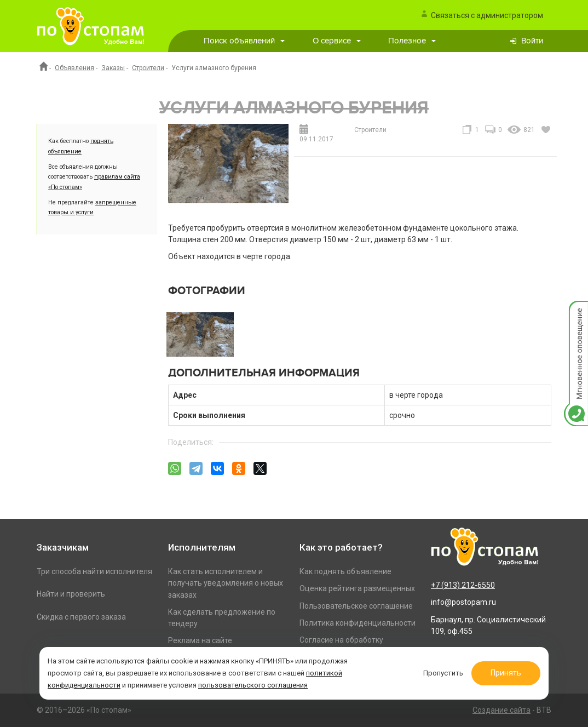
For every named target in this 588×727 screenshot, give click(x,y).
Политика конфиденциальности (358, 623)
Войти (532, 41)
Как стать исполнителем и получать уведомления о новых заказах (226, 583)
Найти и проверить (71, 594)
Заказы (113, 68)
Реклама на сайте (200, 640)
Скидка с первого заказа (81, 617)
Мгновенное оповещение (576, 312)
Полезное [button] (412, 41)
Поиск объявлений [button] (244, 41)
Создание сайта (501, 710)
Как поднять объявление (345, 571)
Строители (148, 68)
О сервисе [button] (337, 41)
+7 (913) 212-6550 (463, 585)
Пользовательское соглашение (356, 606)
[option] (200, 334)
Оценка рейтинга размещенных (357, 588)
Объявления (74, 68)
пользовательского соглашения (253, 685)
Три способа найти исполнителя (94, 571)
